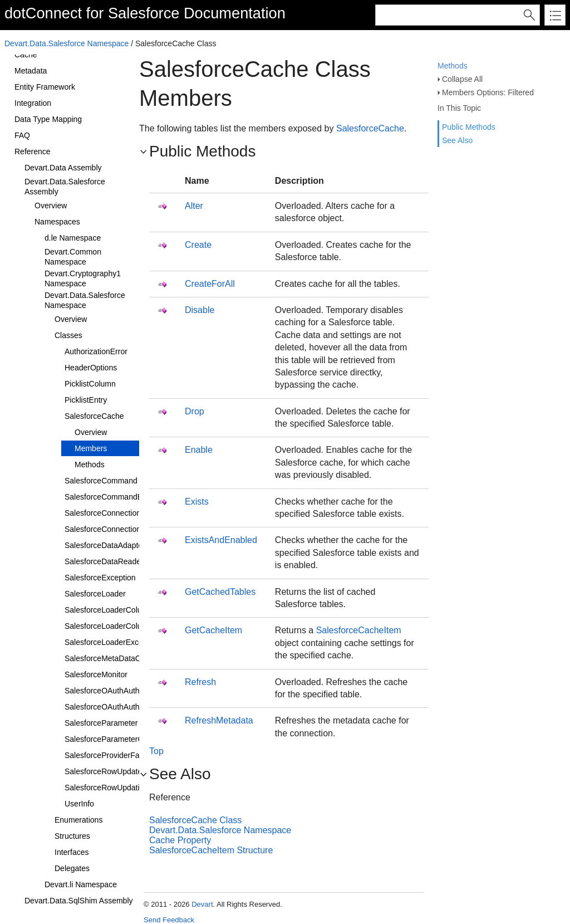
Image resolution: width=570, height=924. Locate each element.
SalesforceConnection (103, 513)
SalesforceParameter (101, 723)
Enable (199, 450)
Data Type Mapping (48, 119)
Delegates (72, 868)
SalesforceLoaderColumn (109, 610)
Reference (33, 151)
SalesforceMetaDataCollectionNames (129, 658)
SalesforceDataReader (104, 561)
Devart (202, 904)
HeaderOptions (91, 368)
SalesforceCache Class (195, 820)
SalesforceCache (94, 416)
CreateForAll (210, 284)
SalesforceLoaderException (112, 642)
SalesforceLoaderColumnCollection (126, 626)
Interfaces (72, 852)
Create (198, 245)
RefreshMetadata (219, 720)
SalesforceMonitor (96, 674)
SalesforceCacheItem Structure (211, 850)
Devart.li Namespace (81, 884)
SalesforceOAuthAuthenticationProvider (133, 691)
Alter (194, 206)
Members (91, 448)
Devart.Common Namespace (73, 257)
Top (156, 751)
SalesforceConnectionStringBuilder (125, 529)
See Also (457, 140)
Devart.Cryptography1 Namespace (83, 278)
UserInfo (79, 804)
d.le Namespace (73, 238)
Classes (68, 335)
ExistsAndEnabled (221, 540)
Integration (33, 103)
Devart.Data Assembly (63, 168)
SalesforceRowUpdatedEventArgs (124, 771)
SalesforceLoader (95, 594)
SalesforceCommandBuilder (113, 497)
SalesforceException (100, 578)
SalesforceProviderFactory (110, 755)
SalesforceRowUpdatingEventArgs (124, 788)
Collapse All (462, 79)
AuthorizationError (96, 351)
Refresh (200, 682)
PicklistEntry (86, 400)
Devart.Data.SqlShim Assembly (79, 901)
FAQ (22, 135)
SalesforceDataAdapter (105, 545)
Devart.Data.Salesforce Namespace (67, 43)
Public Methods (469, 127)
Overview (51, 206)
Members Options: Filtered (488, 92)
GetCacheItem (213, 630)
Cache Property (180, 840)
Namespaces (57, 222)
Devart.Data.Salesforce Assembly (65, 187)
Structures (72, 836)
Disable (200, 310)
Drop (195, 411)
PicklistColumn (90, 384)
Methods (453, 66)
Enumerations (78, 820)
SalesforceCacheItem (359, 630)
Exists (197, 502)
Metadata (31, 71)
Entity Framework (45, 87)
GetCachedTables (220, 592)
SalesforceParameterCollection (118, 739)
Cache (26, 55)
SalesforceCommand (101, 481)
